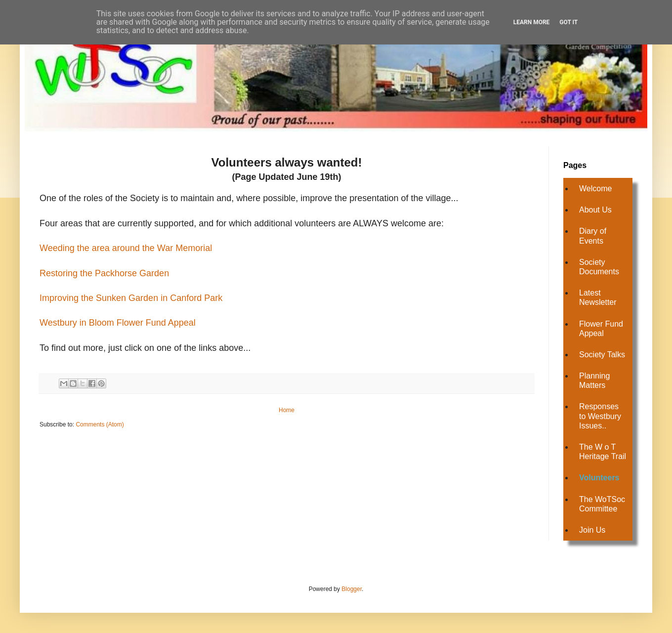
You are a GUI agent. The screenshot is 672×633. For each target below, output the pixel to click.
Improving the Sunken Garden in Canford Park (131, 298)
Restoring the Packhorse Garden (104, 273)
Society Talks (602, 355)
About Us (595, 210)
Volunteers (599, 478)
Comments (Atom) (100, 424)
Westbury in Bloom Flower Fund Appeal (118, 323)
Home (287, 410)
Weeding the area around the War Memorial (126, 248)
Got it (568, 22)
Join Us (592, 530)
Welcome (595, 189)
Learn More (532, 22)
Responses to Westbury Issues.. (600, 416)
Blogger (352, 589)
